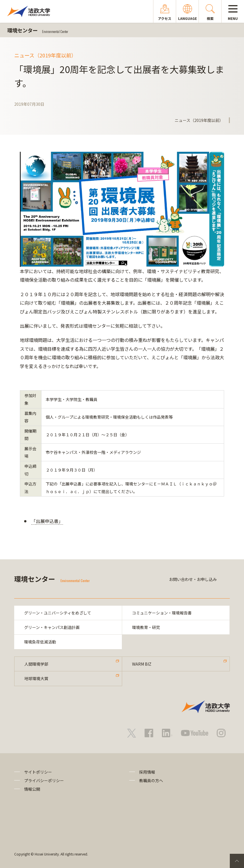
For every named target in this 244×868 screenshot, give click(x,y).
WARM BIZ (142, 664)
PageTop (237, 861)
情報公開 (32, 789)
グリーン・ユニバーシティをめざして (58, 613)
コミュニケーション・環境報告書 (162, 613)
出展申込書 (47, 521)
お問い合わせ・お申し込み (193, 579)
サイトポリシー (38, 772)
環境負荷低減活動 (40, 642)
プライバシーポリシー (44, 780)
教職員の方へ (151, 780)
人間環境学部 (36, 664)
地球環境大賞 (36, 678)
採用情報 (147, 772)
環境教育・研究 (146, 627)
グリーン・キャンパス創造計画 (52, 627)
